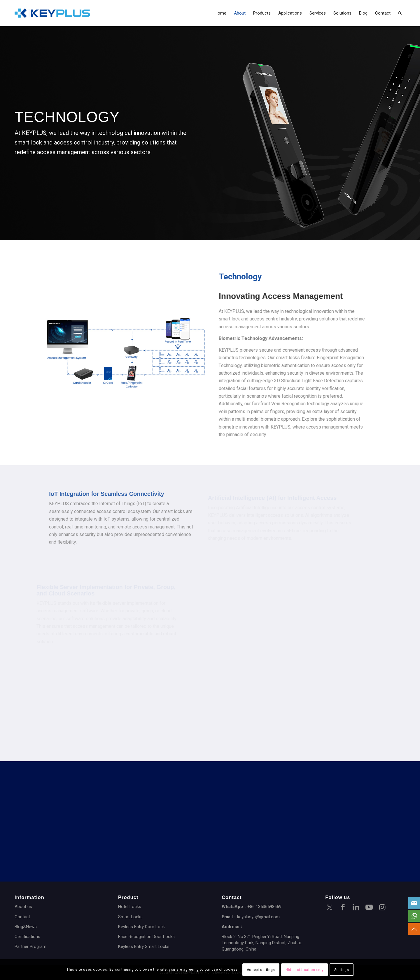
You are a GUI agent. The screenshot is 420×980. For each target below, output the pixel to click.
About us (23, 907)
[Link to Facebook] (343, 908)
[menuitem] (220, 13)
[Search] (400, 13)
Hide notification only (304, 970)
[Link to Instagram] (382, 908)
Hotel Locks (130, 907)
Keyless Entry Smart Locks (144, 946)
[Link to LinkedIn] (356, 908)
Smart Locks (130, 917)
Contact (22, 917)
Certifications (27, 937)
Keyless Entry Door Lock (141, 927)
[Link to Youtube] (369, 908)
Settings (342, 970)
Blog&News (26, 927)
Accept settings (261, 970)
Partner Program (30, 946)
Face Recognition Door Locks (146, 937)
